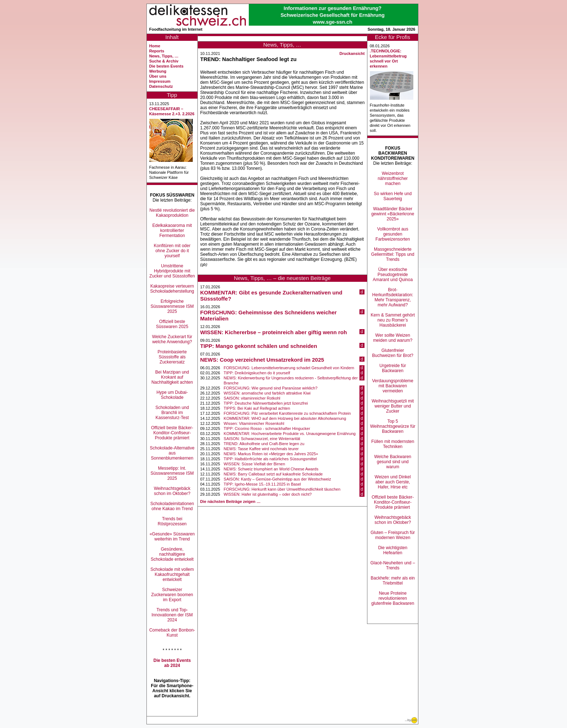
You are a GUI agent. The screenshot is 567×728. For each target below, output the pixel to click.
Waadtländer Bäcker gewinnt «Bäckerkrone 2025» (393, 214)
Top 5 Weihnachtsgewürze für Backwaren (393, 426)
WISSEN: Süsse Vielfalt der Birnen (255, 464)
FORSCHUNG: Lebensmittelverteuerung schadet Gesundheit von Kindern (289, 368)
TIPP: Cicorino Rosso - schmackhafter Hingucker (267, 428)
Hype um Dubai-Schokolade (172, 395)
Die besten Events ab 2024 (172, 663)
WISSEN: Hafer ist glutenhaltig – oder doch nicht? (268, 494)
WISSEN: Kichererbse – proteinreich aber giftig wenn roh (274, 332)
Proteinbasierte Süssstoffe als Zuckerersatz (172, 357)
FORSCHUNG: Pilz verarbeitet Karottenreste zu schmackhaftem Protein (287, 413)
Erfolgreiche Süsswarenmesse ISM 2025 (172, 306)
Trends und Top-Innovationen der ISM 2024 (172, 615)
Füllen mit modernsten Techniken (393, 444)
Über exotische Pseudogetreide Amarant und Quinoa (393, 275)
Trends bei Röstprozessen (172, 521)
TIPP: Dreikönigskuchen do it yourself (257, 373)
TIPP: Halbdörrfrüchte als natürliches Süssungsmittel (270, 459)
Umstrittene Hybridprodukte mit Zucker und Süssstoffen (172, 271)
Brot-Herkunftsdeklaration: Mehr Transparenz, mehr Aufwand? (393, 297)
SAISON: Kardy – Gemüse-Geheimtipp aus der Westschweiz (278, 479)
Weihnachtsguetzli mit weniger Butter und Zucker (393, 406)
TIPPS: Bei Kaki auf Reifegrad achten (257, 408)
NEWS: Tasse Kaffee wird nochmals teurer (261, 449)
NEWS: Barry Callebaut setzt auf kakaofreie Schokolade (273, 474)
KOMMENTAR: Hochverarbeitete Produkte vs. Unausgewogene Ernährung (290, 434)
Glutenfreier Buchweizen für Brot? (393, 353)
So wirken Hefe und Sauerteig (393, 196)
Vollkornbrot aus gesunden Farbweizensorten (393, 234)
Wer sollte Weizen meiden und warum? (393, 338)
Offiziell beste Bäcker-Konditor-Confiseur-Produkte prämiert (172, 433)
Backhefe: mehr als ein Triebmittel (393, 581)
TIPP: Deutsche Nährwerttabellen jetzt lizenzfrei (266, 403)
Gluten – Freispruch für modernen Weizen (393, 535)
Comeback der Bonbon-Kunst (172, 633)
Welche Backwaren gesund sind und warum (393, 462)
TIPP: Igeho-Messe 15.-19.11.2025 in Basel (262, 484)
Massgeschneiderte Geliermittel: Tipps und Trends (393, 254)
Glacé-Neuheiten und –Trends (393, 565)
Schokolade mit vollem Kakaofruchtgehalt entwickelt (172, 574)
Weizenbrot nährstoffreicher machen (393, 178)
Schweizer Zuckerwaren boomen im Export (172, 595)
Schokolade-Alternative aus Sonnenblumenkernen (172, 453)
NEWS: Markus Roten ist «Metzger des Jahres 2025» (271, 454)
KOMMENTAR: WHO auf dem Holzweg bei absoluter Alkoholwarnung (285, 418)
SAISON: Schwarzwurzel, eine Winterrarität (262, 439)
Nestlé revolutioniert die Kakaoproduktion (172, 213)
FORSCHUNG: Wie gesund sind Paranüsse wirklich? (271, 388)
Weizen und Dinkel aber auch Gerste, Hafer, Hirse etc (393, 482)
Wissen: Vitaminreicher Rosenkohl (254, 423)
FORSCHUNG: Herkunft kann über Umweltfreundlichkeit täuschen (282, 489)
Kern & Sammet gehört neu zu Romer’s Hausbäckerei (393, 320)
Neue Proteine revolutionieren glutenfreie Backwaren (393, 598)
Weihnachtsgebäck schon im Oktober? (172, 491)
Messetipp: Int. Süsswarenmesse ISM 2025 (172, 473)
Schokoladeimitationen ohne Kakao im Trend (172, 506)
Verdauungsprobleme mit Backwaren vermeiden (393, 386)
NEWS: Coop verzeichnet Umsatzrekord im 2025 (262, 360)
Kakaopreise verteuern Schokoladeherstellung (172, 289)
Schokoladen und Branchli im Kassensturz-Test (172, 413)
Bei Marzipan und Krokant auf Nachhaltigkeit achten (172, 377)
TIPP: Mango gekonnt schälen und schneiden (259, 346)
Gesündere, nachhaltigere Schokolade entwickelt (172, 554)
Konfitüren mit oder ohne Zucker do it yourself (172, 251)
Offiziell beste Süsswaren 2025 (172, 324)
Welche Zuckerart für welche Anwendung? (172, 339)
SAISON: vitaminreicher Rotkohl (252, 398)
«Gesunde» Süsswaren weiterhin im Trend (172, 537)
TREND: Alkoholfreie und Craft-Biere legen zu (264, 444)
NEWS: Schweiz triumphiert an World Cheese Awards (271, 469)
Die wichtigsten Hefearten (393, 550)
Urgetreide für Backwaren (393, 368)
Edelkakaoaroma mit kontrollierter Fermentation (172, 231)
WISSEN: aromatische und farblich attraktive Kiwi (267, 393)
